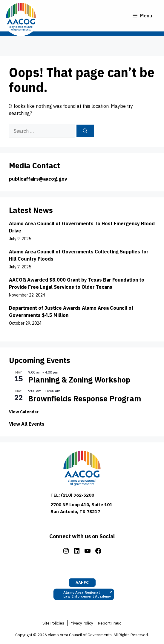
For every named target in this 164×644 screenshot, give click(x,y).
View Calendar (24, 412)
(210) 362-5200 (78, 495)
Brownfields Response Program (85, 399)
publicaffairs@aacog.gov (38, 179)
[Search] (85, 131)
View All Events (27, 424)
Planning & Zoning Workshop (79, 380)
